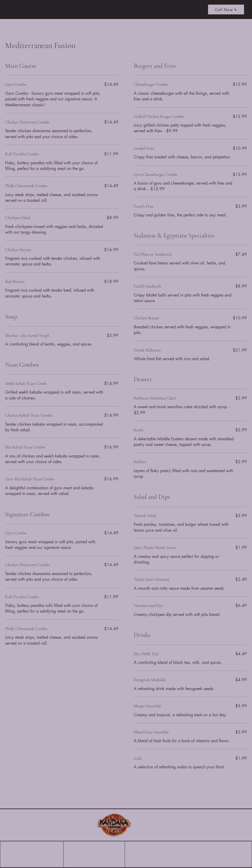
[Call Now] (226, 9)
